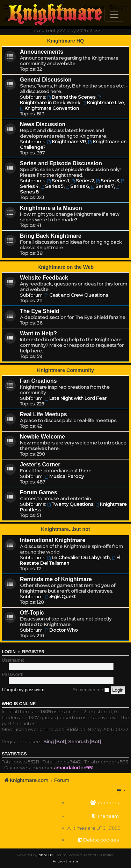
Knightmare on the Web (65, 267)
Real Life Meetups (43, 414)
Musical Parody (64, 476)
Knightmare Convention (49, 108)
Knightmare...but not (65, 529)
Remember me (91, 690)
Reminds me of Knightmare (56, 579)
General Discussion (46, 80)
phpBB (45, 855)
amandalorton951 (74, 768)
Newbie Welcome (42, 437)
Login (9, 652)
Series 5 (52, 186)
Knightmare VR (67, 142)
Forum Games (38, 492)
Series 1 (58, 181)
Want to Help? (38, 333)
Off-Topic (32, 613)
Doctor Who (61, 630)
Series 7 (102, 186)
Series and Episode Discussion (61, 163)
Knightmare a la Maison (51, 208)
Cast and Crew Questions (76, 295)
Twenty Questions (70, 504)
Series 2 (83, 181)
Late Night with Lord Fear (76, 398)
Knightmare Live (103, 102)
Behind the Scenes (71, 97)
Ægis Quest (60, 596)
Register (33, 652)
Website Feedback (44, 278)
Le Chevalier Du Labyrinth (78, 557)
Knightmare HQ (66, 41)
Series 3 (108, 181)
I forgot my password (23, 690)
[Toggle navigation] (114, 15)
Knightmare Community (65, 370)
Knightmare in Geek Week (61, 100)
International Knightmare (53, 540)
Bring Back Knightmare (51, 236)
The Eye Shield (40, 311)
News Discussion (43, 124)
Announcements (42, 52)
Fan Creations (38, 381)
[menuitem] (94, 803)
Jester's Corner (40, 465)
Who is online (19, 704)
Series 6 (77, 186)
